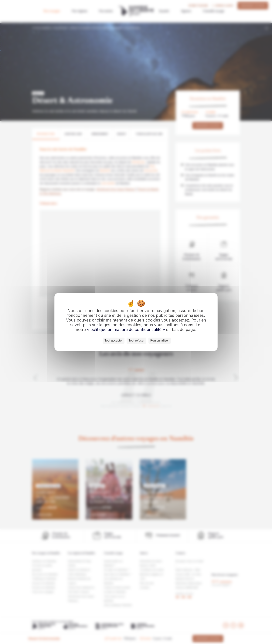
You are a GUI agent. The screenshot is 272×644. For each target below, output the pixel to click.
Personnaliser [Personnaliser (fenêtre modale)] (160, 340)
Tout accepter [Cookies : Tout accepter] (114, 340)
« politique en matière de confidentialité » (126, 330)
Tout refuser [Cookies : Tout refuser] (136, 340)
